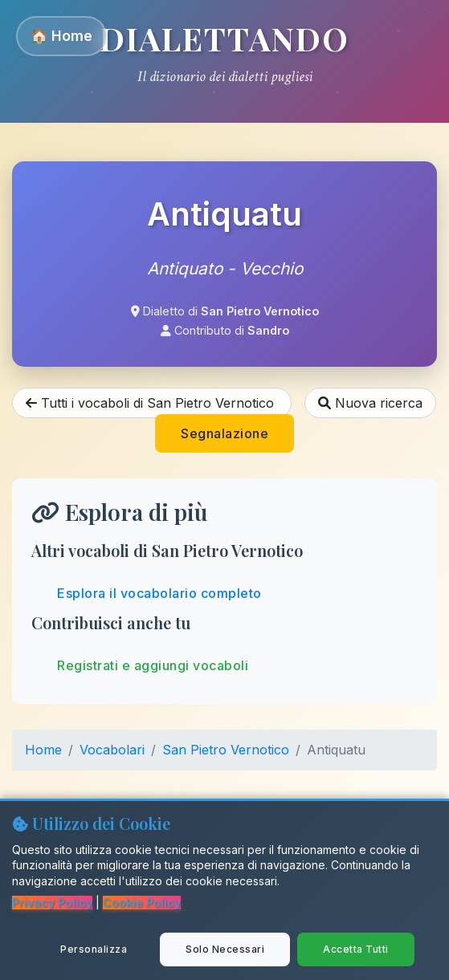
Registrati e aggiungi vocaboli (153, 665)
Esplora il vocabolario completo (159, 593)
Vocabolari (112, 750)
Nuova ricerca (370, 403)
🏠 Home (61, 36)
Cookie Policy (142, 903)
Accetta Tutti (356, 949)
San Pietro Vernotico (226, 750)
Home (43, 750)
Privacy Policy (52, 903)
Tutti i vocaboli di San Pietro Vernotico (152, 403)
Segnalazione (224, 433)
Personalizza (94, 949)
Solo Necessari (225, 949)
